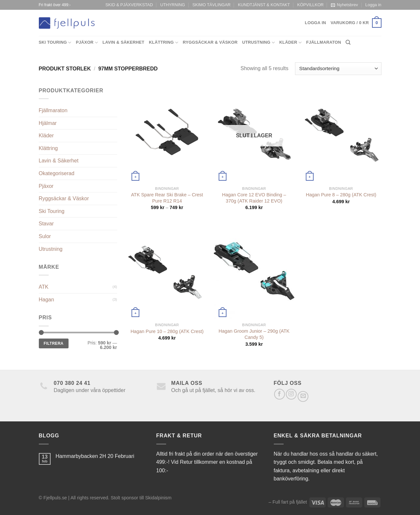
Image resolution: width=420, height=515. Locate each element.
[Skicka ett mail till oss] (303, 396)
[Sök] (348, 42)
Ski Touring (55, 43)
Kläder (290, 43)
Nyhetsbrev (344, 5)
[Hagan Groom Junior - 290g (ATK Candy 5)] (254, 271)
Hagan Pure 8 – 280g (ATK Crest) (341, 195)
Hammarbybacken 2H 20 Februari (95, 456)
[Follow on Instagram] (291, 394)
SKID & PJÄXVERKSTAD (129, 5)
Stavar (46, 224)
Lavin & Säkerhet (123, 42)
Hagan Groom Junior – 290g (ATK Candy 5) (254, 334)
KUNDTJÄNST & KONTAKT (264, 5)
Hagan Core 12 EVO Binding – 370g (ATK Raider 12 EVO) (254, 198)
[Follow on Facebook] (280, 394)
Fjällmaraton (324, 42)
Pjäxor (87, 43)
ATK (44, 287)
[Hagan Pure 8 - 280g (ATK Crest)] (341, 135)
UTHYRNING (173, 5)
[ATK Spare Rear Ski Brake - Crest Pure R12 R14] (167, 135)
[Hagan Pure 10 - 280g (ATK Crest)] (167, 271)
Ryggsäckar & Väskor (210, 42)
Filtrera (54, 343)
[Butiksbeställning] (338, 69)
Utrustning (258, 43)
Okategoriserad (57, 173)
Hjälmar (48, 123)
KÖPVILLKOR (311, 5)
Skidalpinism (158, 498)
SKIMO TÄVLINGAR (211, 5)
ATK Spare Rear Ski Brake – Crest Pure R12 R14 (167, 198)
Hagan (47, 300)
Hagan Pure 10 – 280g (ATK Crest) (167, 331)
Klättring (163, 43)
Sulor (45, 236)
